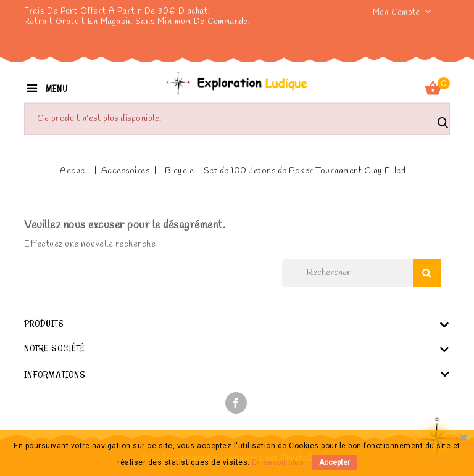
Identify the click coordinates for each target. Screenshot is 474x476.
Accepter (335, 462)
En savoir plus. (279, 462)
